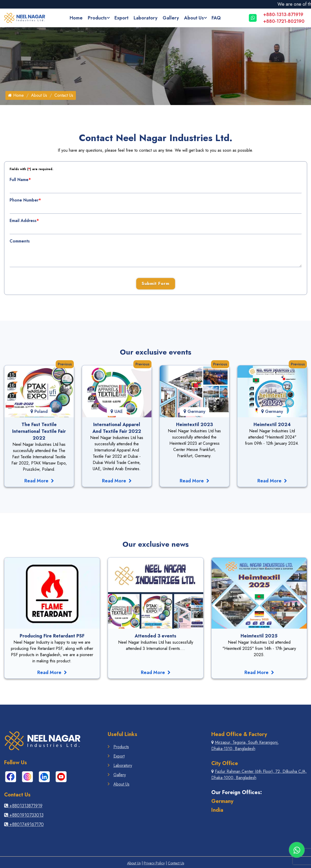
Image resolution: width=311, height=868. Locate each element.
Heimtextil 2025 (259, 636)
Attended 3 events (155, 636)
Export (121, 18)
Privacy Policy (154, 863)
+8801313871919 (23, 806)
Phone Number (25, 200)
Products (97, 18)
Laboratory (146, 18)
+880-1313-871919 (283, 15)
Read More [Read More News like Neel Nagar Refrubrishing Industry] (156, 672)
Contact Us (176, 863)
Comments (20, 241)
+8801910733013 (24, 815)
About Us (194, 18)
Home (76, 18)
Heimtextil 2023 (194, 425)
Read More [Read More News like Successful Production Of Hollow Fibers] (259, 672)
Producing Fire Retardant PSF (52, 636)
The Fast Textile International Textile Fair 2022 (39, 431)
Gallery (171, 18)
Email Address (24, 221)
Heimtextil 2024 (272, 425)
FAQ (216, 18)
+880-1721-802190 (284, 21)
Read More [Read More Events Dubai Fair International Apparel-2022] (117, 481)
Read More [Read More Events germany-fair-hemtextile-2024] (272, 481)
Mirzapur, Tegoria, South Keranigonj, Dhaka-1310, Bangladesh (245, 745)
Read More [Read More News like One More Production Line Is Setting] (52, 672)
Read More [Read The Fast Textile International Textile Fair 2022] (39, 481)
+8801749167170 (24, 824)
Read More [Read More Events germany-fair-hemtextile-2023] (194, 481)
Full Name (20, 180)
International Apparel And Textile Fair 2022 (117, 428)
